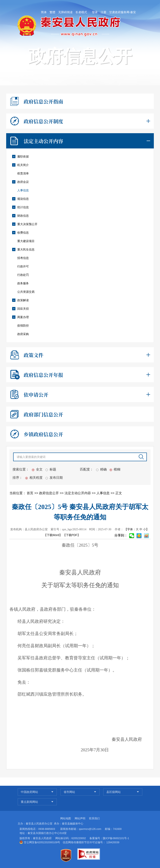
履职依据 (20, 156)
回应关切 (20, 309)
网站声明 (80, 819)
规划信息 (20, 199)
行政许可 (23, 266)
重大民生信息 (23, 249)
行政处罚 (23, 275)
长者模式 (81, 12)
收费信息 (20, 233)
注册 (103, 12)
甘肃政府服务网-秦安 (123, 12)
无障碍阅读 (65, 12)
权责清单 (23, 173)
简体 (44, 12)
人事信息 (23, 190)
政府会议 (20, 182)
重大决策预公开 (25, 224)
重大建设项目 (26, 241)
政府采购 (23, 334)
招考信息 (23, 258)
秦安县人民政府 (42, 838)
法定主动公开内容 (78, 493)
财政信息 (20, 216)
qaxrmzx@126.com (90, 829)
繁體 (52, 12)
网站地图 (66, 819)
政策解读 (20, 300)
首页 (30, 493)
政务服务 (23, 283)
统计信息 (20, 207)
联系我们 (94, 819)
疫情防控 (23, 326)
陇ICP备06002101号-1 (116, 838)
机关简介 (20, 165)
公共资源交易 (26, 292)
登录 (95, 12)
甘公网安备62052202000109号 (42, 842)
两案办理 (20, 317)
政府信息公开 (49, 493)
